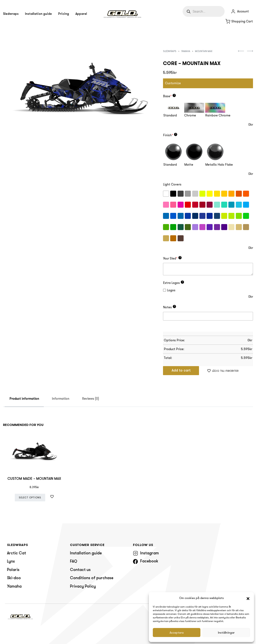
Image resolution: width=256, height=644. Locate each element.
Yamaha (186, 51)
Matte (189, 165)
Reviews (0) (90, 399)
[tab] (24, 399)
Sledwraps (170, 51)
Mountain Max (204, 51)
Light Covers (172, 184)
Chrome (190, 115)
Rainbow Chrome (218, 115)
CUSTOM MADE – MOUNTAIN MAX (34, 479)
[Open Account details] (240, 11)
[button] (248, 598)
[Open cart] (239, 21)
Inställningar (226, 633)
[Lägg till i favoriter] (223, 371)
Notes (169, 307)
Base (169, 96)
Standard (170, 115)
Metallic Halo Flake (219, 165)
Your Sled (172, 258)
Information (60, 399)
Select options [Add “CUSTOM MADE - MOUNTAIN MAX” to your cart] (30, 497)
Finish (170, 135)
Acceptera (177, 633)
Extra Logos (173, 283)
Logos (169, 290)
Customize (173, 83)
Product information (24, 399)
